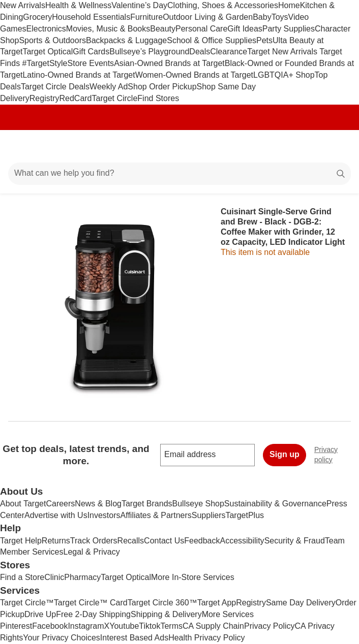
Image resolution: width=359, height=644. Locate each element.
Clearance (229, 52)
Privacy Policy (270, 626)
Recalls (131, 541)
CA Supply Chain (213, 626)
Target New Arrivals (283, 52)
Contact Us (164, 541)
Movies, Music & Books (108, 29)
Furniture (146, 17)
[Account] (311, 146)
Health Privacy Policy (206, 638)
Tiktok (149, 626)
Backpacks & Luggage (126, 40)
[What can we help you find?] (179, 174)
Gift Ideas (245, 29)
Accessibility (242, 541)
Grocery (37, 17)
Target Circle (115, 98)
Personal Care (201, 29)
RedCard (75, 98)
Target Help (21, 541)
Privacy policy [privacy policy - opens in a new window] (337, 455)
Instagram (86, 626)
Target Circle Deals (55, 87)
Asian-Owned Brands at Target (169, 63)
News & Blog (98, 504)
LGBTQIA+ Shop (284, 75)
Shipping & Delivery (166, 614)
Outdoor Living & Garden (208, 17)
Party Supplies (289, 29)
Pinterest (16, 626)
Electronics (46, 29)
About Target (23, 504)
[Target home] (179, 146)
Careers (60, 504)
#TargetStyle (45, 63)
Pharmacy (82, 577)
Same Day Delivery (301, 603)
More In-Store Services (193, 577)
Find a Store (22, 577)
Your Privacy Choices (61, 638)
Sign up (285, 454)
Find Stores (158, 98)
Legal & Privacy (91, 552)
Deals (200, 52)
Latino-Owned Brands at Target (79, 75)
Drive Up (40, 614)
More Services (228, 614)
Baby (262, 17)
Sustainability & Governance (275, 504)
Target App (217, 603)
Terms (171, 626)
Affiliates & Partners (156, 515)
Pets (264, 40)
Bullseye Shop (198, 504)
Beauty (163, 29)
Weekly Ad (109, 87)
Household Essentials (91, 17)
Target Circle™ (27, 603)
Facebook (50, 626)
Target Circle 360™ (162, 603)
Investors (104, 515)
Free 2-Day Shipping (93, 614)
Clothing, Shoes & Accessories (223, 5)
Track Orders (94, 541)
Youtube (124, 626)
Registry (44, 98)
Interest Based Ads (134, 638)
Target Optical (48, 52)
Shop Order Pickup (162, 87)
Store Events (91, 63)
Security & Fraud (295, 541)
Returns (56, 541)
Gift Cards (91, 52)
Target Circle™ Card (91, 603)
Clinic (54, 577)
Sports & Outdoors (52, 40)
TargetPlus (245, 515)
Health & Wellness (78, 5)
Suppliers (209, 515)
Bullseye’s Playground (149, 52)
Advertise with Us (56, 515)
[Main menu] (21, 146)
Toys (280, 17)
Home (289, 5)
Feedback (202, 541)
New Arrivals (23, 5)
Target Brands (147, 504)
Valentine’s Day (139, 5)
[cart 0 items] (338, 146)
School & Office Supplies (212, 40)
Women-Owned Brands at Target (194, 75)
